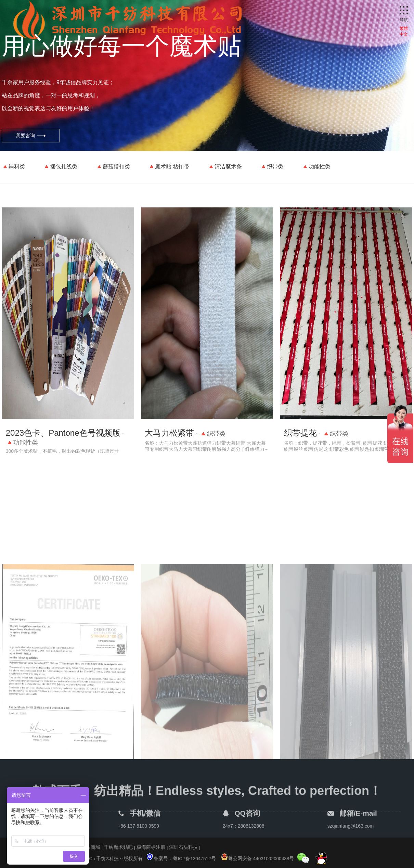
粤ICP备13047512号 (194, 859)
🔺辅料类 (13, 167)
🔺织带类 (272, 167)
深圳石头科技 (183, 847)
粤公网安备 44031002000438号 (258, 859)
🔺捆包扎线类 (60, 167)
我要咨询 (25, 136)
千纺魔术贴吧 (118, 847)
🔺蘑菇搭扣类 (113, 167)
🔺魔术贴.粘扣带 (169, 167)
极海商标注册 (151, 847)
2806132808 (251, 832)
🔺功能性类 (316, 167)
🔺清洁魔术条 (225, 167)
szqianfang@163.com (351, 832)
